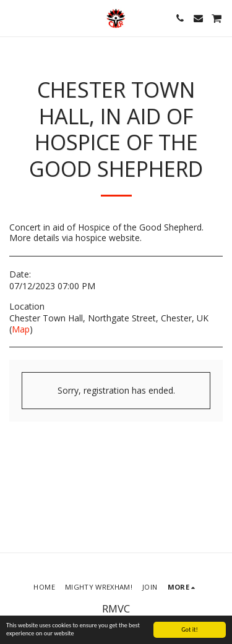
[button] (14, 18)
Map (21, 329)
